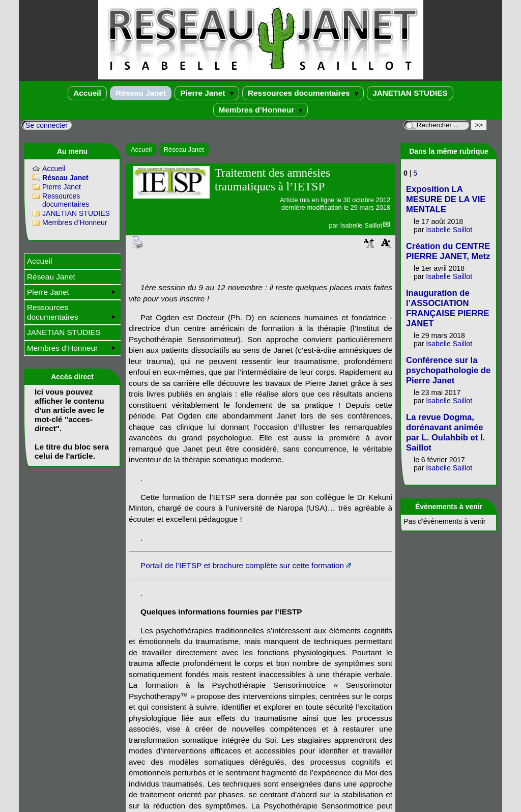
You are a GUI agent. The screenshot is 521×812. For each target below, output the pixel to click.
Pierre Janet (207, 93)
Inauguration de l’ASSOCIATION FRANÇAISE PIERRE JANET (448, 308)
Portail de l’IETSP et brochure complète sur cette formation (242, 565)
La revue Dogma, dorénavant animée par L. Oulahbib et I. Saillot (445, 432)
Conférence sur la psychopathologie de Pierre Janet (448, 370)
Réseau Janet (141, 93)
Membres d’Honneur (261, 110)
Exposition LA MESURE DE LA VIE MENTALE (446, 199)
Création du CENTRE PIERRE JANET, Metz (448, 251)
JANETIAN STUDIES (410, 93)
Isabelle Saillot (361, 225)
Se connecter (47, 125)
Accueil (87, 93)
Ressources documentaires (303, 93)
